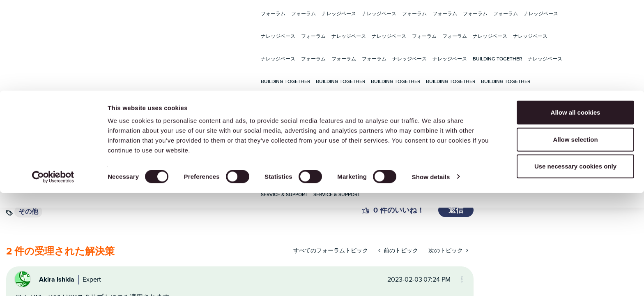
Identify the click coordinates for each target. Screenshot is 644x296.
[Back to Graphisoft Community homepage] (42, 104)
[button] (366, 210)
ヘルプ (613, 104)
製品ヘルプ (328, 104)
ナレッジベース (339, 13)
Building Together (497, 59)
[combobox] (168, 104)
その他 (28, 212)
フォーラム (273, 13)
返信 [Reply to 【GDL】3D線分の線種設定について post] (456, 210)
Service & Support (425, 104)
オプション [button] (458, 279)
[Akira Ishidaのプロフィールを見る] (57, 279)
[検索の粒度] (220, 104)
